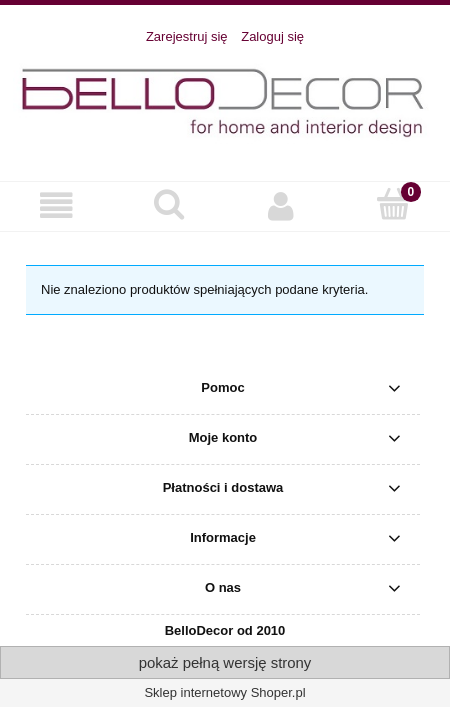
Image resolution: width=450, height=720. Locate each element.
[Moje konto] (281, 205)
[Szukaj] (169, 204)
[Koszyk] (394, 204)
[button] (56, 205)
